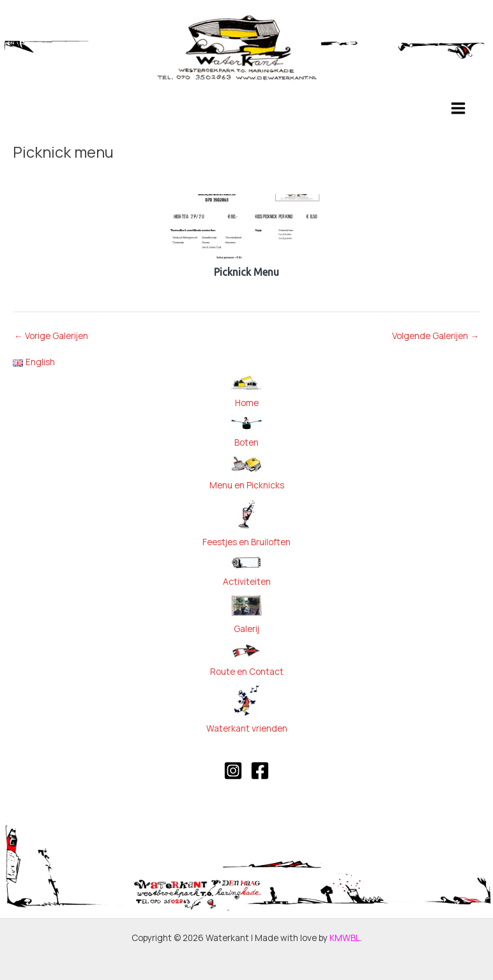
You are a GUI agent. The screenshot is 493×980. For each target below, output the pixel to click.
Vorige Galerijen (51, 336)
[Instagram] (233, 771)
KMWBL (345, 938)
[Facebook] (260, 771)
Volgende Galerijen (436, 336)
